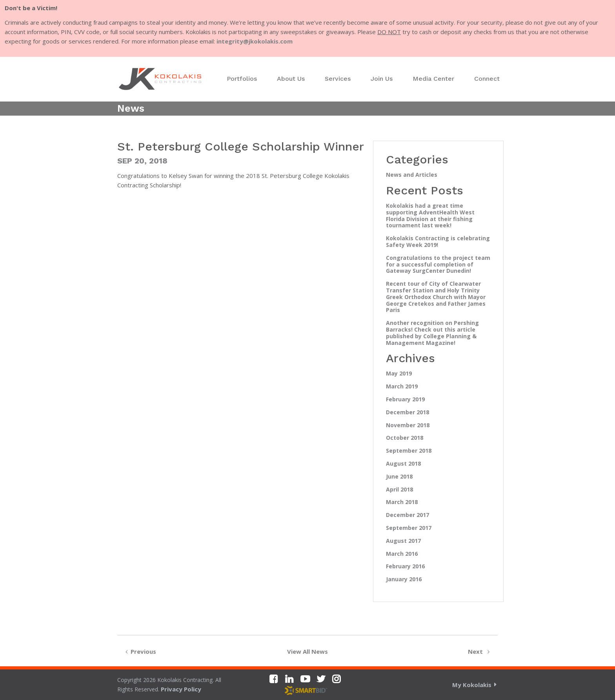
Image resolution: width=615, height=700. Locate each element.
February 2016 (405, 567)
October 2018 (405, 438)
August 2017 (403, 541)
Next (480, 651)
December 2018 (408, 413)
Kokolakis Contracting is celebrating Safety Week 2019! (438, 242)
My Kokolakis (472, 685)
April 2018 (399, 490)
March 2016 (402, 554)
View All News (307, 651)
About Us (291, 79)
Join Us (382, 79)
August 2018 (403, 464)
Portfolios (242, 79)
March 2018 (402, 502)
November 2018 (408, 425)
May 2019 (399, 374)
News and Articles (412, 175)
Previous (139, 651)
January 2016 (404, 579)
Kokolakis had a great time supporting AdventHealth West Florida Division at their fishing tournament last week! (430, 216)
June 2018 (399, 477)
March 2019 (402, 387)
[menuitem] (242, 79)
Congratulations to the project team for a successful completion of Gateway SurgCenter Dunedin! (438, 265)
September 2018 (409, 451)
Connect (487, 79)
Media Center (433, 79)
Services (338, 79)
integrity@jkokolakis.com (255, 41)
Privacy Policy (181, 689)
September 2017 (409, 528)
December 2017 (408, 515)
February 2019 (405, 400)
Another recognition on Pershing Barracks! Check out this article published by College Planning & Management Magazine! (432, 333)
